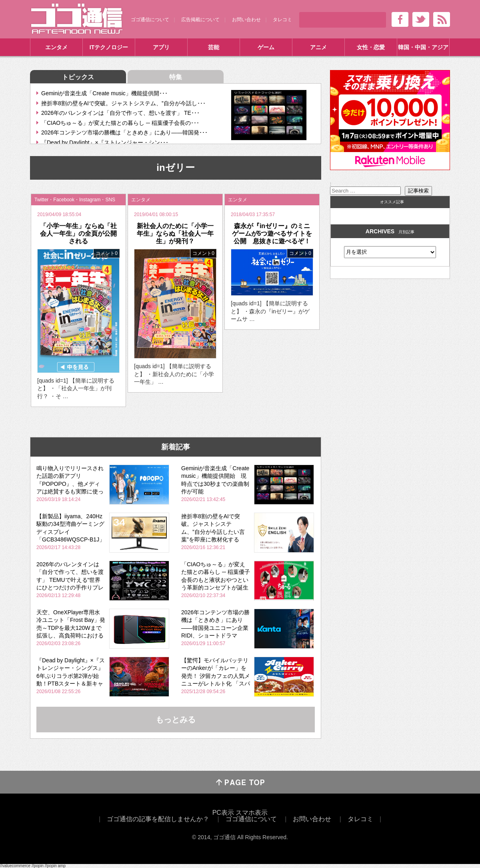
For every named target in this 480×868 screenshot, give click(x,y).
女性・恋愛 (371, 47)
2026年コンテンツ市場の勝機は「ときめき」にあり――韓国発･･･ (124, 132)
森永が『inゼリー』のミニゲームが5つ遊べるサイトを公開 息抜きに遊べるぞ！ (272, 234)
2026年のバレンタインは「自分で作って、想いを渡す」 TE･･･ (120, 113)
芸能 (214, 47)
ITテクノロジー (109, 47)
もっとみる (176, 720)
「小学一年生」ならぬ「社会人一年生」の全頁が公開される (78, 234)
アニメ (318, 47)
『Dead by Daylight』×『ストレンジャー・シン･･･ (105, 142)
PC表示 (223, 813)
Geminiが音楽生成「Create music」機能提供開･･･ (104, 93)
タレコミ (282, 20)
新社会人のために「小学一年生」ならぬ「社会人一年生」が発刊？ (175, 234)
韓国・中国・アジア (423, 47)
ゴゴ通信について (150, 20)
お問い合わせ (246, 20)
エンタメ (56, 47)
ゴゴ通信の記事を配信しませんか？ (158, 819)
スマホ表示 (252, 813)
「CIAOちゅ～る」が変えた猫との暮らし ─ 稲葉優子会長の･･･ (120, 123)
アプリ (161, 47)
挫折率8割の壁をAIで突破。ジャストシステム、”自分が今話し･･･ (123, 103)
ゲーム (266, 47)
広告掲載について (200, 20)
